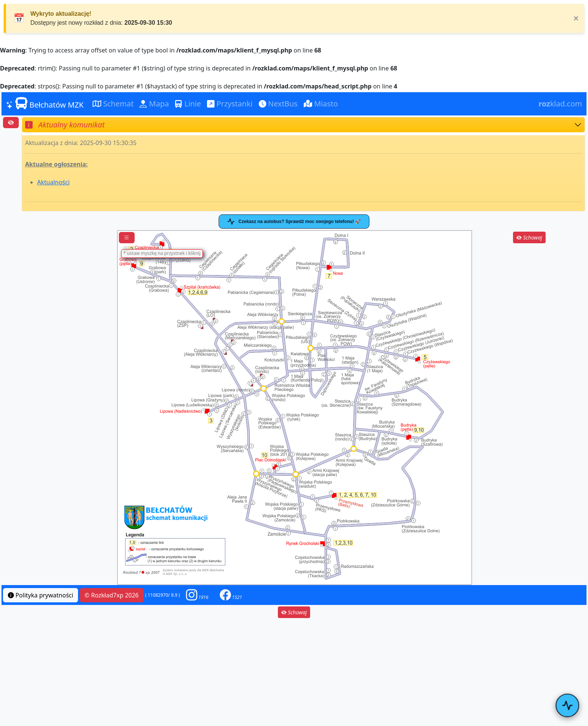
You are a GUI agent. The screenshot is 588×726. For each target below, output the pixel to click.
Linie (188, 104)
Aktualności (53, 182)
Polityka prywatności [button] (40, 595)
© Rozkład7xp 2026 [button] (112, 595)
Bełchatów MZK (45, 103)
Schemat (113, 104)
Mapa (154, 104)
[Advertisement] (529, 292)
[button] (197, 595)
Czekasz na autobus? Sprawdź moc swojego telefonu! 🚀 (294, 222)
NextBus (278, 104)
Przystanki (230, 104)
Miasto (321, 104)
